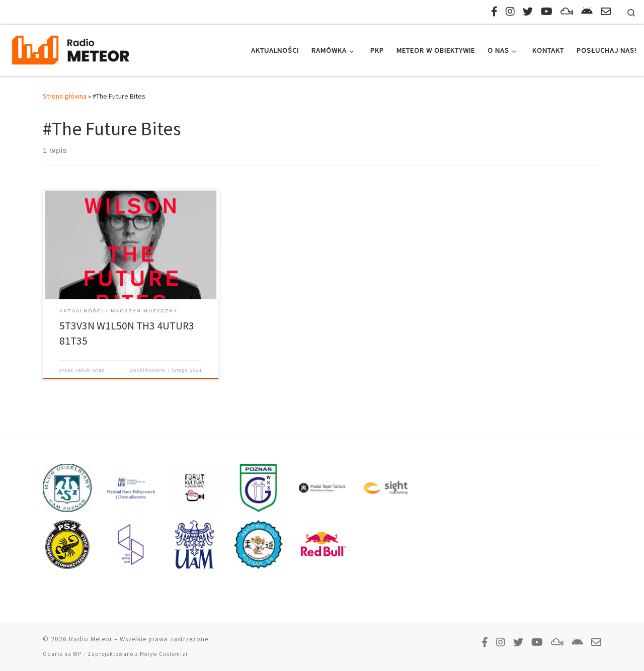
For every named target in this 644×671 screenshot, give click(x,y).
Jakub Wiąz (90, 370)
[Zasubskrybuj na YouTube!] (547, 11)
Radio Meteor (91, 639)
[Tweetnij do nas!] (528, 11)
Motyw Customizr (164, 654)
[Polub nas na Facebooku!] (494, 11)
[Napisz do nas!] (606, 11)
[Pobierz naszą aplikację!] (587, 11)
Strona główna (65, 96)
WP (77, 654)
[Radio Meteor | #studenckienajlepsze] (70, 49)
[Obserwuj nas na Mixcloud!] (567, 11)
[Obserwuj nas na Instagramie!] (510, 11)
